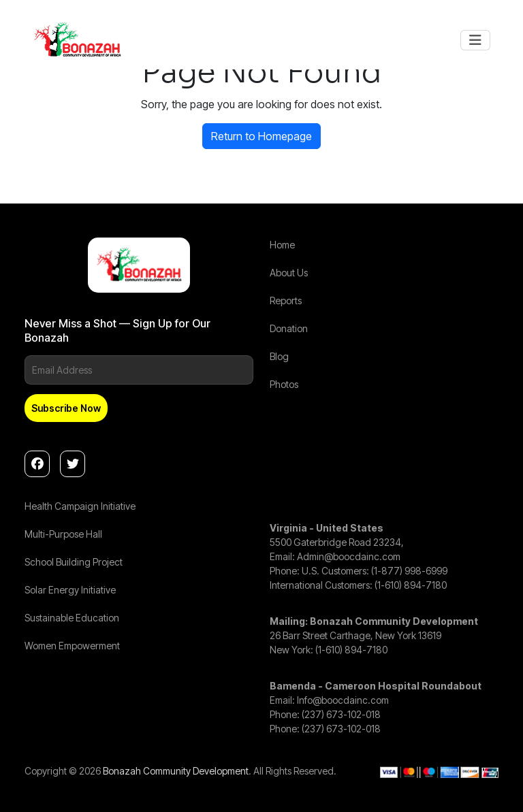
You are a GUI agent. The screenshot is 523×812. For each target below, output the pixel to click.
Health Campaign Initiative (80, 506)
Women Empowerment (72, 646)
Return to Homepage (261, 136)
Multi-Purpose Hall (63, 534)
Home (282, 245)
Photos (284, 384)
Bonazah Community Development (176, 771)
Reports (286, 301)
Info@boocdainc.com (343, 700)
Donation (289, 328)
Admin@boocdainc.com (349, 556)
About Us (289, 273)
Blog (279, 356)
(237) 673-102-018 (341, 714)
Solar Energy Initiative (70, 590)
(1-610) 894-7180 (411, 585)
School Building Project (74, 562)
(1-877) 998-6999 (409, 571)
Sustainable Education (72, 618)
